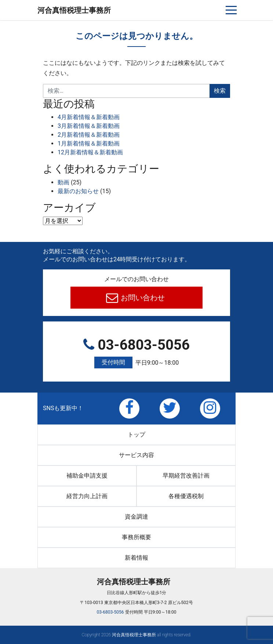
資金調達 (136, 517)
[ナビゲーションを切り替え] (231, 10)
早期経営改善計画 (186, 476)
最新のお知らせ (78, 191)
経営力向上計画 (87, 496)
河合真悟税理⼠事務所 (74, 10)
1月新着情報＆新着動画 (89, 143)
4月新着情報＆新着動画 (89, 117)
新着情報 (136, 558)
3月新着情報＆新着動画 (89, 126)
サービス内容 (136, 455)
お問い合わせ (142, 298)
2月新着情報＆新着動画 (89, 135)
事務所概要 (136, 537)
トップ (136, 435)
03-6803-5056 (136, 353)
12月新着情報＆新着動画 (90, 152)
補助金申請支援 (87, 476)
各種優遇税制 (186, 496)
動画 (63, 182)
